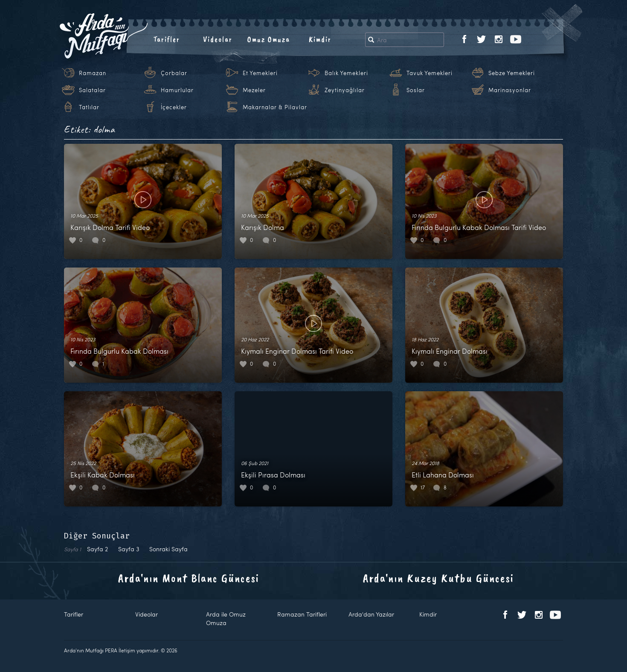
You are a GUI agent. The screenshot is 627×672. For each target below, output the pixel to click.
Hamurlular (177, 90)
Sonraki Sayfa (168, 549)
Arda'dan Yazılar (371, 614)
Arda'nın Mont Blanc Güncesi (189, 578)
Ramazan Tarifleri (302, 614)
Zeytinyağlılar (345, 90)
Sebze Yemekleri (512, 73)
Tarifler (167, 39)
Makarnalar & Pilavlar (275, 107)
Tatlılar (89, 107)
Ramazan (93, 73)
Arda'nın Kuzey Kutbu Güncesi (438, 578)
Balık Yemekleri (346, 73)
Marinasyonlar (510, 90)
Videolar (218, 39)
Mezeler (254, 90)
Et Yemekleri (260, 73)
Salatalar (92, 90)
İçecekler (174, 107)
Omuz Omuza (269, 39)
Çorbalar (174, 73)
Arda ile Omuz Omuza (226, 618)
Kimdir (320, 39)
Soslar (416, 90)
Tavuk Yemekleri (430, 73)
